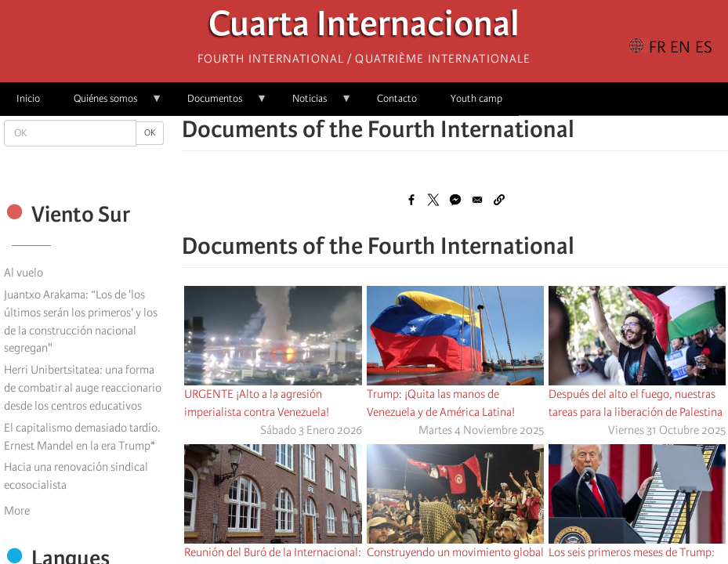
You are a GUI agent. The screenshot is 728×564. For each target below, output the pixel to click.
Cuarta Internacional (364, 28)
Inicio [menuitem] (28, 98)
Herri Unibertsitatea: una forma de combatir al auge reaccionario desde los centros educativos (83, 388)
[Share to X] (433, 200)
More (17, 511)
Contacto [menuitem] (397, 98)
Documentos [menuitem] (219, 104)
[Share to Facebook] (411, 200)
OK (150, 133)
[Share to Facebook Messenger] (455, 200)
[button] (499, 200)
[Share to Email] (477, 200)
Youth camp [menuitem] (476, 98)
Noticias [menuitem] (314, 104)
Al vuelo (24, 273)
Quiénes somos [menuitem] (110, 104)
